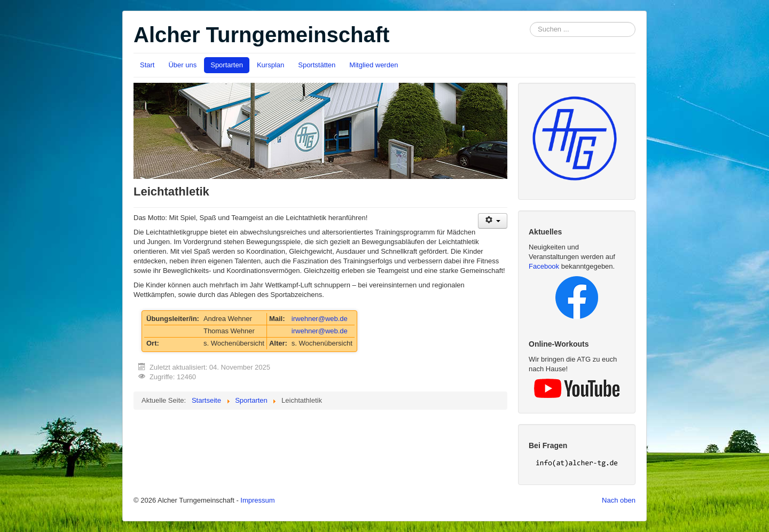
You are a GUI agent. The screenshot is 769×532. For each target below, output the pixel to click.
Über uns (182, 65)
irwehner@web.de (320, 319)
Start (147, 65)
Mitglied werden (374, 65)
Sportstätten (317, 65)
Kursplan (270, 65)
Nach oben (619, 500)
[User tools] (493, 221)
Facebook (544, 266)
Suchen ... (530, 22)
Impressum (257, 500)
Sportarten (227, 65)
